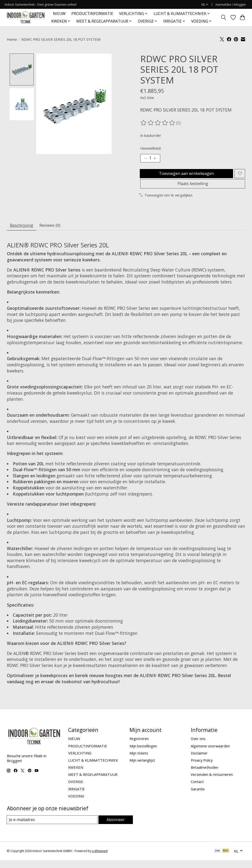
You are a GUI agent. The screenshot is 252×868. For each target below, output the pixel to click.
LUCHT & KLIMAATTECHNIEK (93, 768)
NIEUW (59, 14)
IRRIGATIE (77, 796)
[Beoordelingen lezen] (158, 123)
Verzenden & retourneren (212, 782)
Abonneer (116, 827)
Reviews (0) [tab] (54, 232)
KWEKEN (76, 775)
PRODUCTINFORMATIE (92, 14)
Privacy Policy (202, 768)
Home (12, 39)
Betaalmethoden (205, 775)
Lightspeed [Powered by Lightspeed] (100, 859)
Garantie (198, 796)
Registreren (139, 746)
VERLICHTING (80, 760)
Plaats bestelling (193, 188)
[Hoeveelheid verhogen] (156, 159)
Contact (197, 789)
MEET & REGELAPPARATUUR (93, 782)
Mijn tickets (139, 760)
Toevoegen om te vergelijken (166, 201)
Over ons (198, 746)
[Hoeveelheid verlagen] (146, 159)
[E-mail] (52, 827)
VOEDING (76, 803)
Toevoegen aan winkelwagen (185, 176)
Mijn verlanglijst (142, 768)
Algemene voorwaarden (210, 753)
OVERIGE (76, 789)
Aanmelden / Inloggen (231, 5)
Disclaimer (199, 760)
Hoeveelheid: (151, 148)
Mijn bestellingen (143, 753)
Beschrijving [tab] (23, 232)
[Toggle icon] (223, 17)
